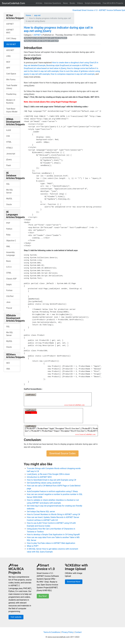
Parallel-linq (11, 94)
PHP (8, 223)
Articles (39, 3)
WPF (8, 68)
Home (28, 15)
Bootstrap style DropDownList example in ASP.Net (68, 65)
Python (9, 229)
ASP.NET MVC (10, 31)
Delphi (9, 285)
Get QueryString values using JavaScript (44, 483)
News (65, 3)
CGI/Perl (10, 296)
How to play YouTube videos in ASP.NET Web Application (51, 543)
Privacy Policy (68, 632)
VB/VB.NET (11, 44)
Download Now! (74, 582)
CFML (9, 273)
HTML (9, 142)
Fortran (9, 290)
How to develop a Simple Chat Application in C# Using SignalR (53, 535)
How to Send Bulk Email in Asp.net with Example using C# (52, 480)
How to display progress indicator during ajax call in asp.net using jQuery (58, 29)
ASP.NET (10, 24)
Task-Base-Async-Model (12, 110)
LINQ (8, 56)
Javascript (11, 154)
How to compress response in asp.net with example (73, 74)
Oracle (9, 204)
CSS (8, 136)
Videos (80, 3)
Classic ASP (11, 279)
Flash (9, 165)
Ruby (8, 235)
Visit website (16, 617)
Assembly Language (10, 254)
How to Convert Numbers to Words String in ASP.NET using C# (53, 514)
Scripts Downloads (93, 3)
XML (8, 246)
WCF (8, 62)
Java (8, 302)
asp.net (37, 15)
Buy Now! (43, 596)
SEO (8, 363)
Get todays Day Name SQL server (41, 512)
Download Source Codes (63, 453)
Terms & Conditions (52, 632)
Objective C (11, 241)
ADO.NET (10, 50)
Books (72, 3)
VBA (8, 369)
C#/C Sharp (11, 38)
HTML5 (9, 148)
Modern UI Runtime (11, 101)
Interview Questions (53, 3)
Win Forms (11, 80)
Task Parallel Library (12, 87)
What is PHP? (33, 546)
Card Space (11, 74)
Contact (78, 632)
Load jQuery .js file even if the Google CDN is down (48, 474)
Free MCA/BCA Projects (113, 3)
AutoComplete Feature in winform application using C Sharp (52, 491)
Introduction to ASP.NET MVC (39, 477)
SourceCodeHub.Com (13, 3)
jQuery (9, 160)
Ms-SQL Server (10, 191)
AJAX (9, 130)
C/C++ (9, 267)
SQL (8, 184)
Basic (9, 261)
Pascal (9, 308)
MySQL (9, 199)
